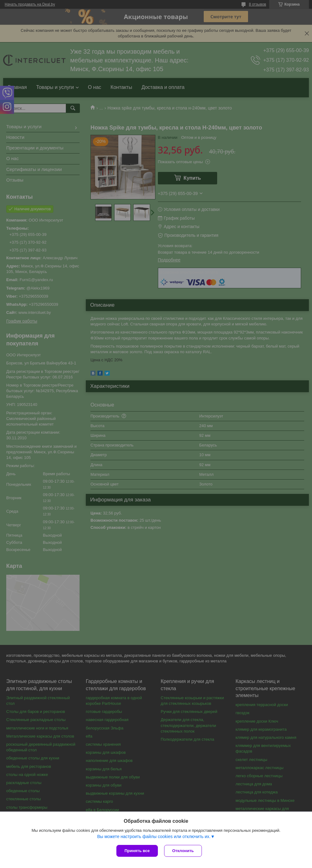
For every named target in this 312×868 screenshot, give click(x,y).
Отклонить (183, 851)
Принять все (137, 851)
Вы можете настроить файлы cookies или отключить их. (154, 836)
